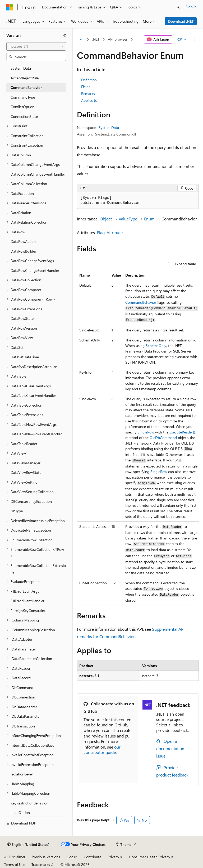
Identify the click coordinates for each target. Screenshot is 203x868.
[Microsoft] (10, 7)
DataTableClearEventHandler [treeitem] (33, 395)
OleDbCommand (163, 438)
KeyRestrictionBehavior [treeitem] (29, 803)
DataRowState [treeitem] (22, 318)
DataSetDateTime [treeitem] (25, 357)
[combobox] (36, 46)
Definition (89, 80)
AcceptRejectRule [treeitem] (25, 78)
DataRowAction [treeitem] (23, 241)
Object (106, 219)
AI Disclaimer (15, 857)
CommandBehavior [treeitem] (26, 87)
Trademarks (41, 864)
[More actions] (194, 40)
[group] (138, 438)
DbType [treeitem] (17, 511)
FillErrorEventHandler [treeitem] (27, 601)
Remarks (88, 93)
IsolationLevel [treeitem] (22, 774)
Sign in (191, 7)
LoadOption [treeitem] (20, 812)
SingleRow (146, 432)
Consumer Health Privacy (150, 857)
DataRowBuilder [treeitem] (23, 251)
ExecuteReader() (182, 432)
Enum (149, 219)
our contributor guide (102, 750)
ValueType (128, 219)
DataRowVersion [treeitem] (24, 328)
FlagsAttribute (110, 232)
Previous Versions (46, 857)
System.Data (109, 127)
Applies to (89, 100)
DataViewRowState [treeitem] (26, 472)
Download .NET (181, 21)
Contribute (93, 857)
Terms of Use (15, 864)
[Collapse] (65, 35)
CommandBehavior (141, 302)
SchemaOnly (156, 346)
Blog (70, 857)
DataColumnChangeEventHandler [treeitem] (38, 174)
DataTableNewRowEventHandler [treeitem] (36, 434)
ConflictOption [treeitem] (22, 107)
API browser (118, 39)
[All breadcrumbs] (82, 40)
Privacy (113, 857)
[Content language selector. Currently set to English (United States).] (28, 845)
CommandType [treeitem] (23, 97)
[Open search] (178, 7)
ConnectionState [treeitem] (24, 116)
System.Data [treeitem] (21, 68)
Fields (86, 87)
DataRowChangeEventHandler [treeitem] (35, 270)
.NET (96, 39)
